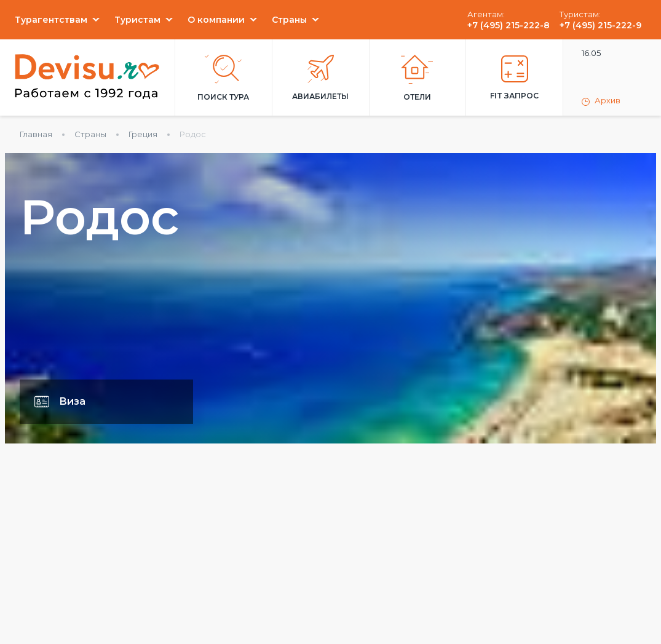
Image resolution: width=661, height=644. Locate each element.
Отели (417, 78)
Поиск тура (223, 78)
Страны (289, 20)
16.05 (591, 53)
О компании (216, 20)
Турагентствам (51, 20)
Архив (601, 101)
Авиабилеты (320, 78)
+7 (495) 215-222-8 (509, 25)
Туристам (137, 20)
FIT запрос (514, 78)
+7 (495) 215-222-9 (600, 25)
